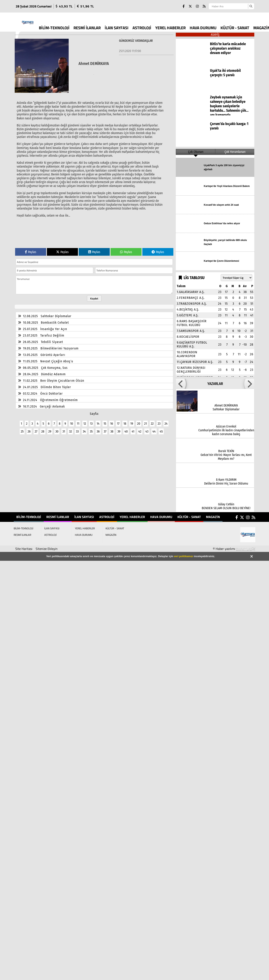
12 (85, 421)
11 (78, 421)
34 (84, 429)
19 (132, 421)
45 (161, 429)
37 (105, 429)
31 (64, 429)
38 (112, 429)
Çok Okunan (196, 152)
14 (98, 421)
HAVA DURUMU (203, 28)
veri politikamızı (184, 556)
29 (50, 429)
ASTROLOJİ (142, 28)
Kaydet (94, 296)
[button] (181, 384)
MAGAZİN (213, 517)
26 (29, 429)
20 (139, 421)
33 (77, 429)
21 (145, 421)
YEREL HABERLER (170, 28)
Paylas (31, 250)
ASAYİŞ (215, 35)
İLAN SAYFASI (117, 28)
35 (91, 429)
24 (166, 421)
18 (125, 421)
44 (154, 429)
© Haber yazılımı (234, 549)
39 (119, 429)
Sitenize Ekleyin (47, 549)
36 (98, 429)
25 (22, 429)
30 (57, 429)
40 (126, 429)
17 (118, 421)
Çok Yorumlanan (235, 152)
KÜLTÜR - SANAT (235, 28)
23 (159, 421)
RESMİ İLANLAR (87, 28)
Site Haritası (24, 549)
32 (70, 429)
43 (147, 429)
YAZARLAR (215, 384)
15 (105, 421)
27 (36, 429)
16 (112, 421)
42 (140, 429)
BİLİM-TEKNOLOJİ (54, 28)
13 (91, 421)
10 (71, 421)
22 (152, 421)
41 (133, 429)
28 (43, 429)
